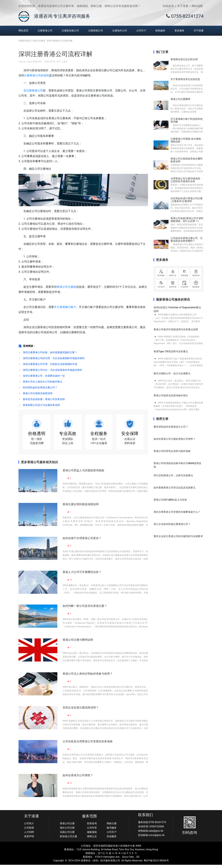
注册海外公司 (120, 31)
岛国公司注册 (67, 835)
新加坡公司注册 (68, 839)
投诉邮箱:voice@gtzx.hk (151, 838)
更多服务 (179, 31)
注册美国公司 (96, 31)
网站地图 (197, 6)
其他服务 (112, 839)
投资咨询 (92, 827)
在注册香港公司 (33, 90)
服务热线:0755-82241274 (152, 825)
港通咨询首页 (25, 41)
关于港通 (183, 6)
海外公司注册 (67, 831)
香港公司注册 (67, 827)
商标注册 (112, 827)
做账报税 (92, 835)
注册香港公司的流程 (37, 75)
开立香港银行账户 (65, 307)
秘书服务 (112, 831)
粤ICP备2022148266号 (156, 864)
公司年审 (92, 831)
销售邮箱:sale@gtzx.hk (151, 834)
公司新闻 (29, 831)
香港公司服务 (40, 41)
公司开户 (141, 31)
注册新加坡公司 (70, 31)
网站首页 (23, 31)
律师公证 (92, 839)
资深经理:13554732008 (151, 830)
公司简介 (29, 827)
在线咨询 (168, 6)
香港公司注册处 (66, 287)
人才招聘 (29, 835)
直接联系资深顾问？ (138, 62)
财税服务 (160, 31)
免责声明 (29, 839)
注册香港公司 (45, 31)
